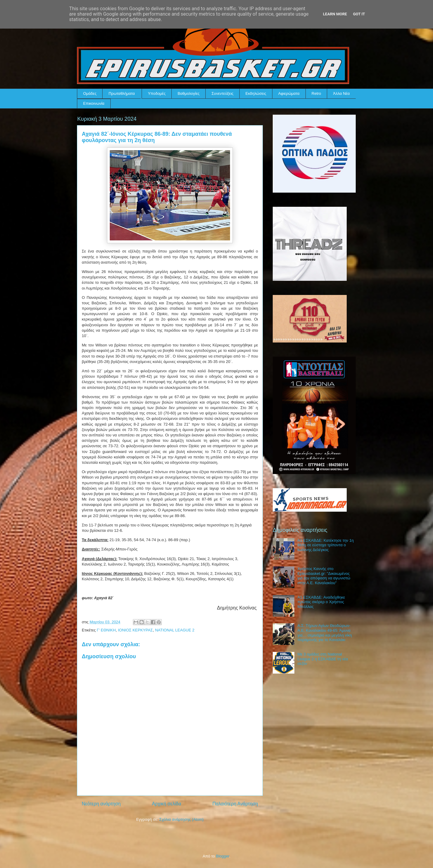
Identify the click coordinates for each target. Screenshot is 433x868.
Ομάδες (90, 93)
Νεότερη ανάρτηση (101, 804)
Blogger (223, 856)
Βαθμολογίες (189, 93)
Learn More (335, 14)
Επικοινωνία (94, 103)
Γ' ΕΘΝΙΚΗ (106, 630)
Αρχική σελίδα (166, 804)
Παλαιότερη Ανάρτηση (235, 804)
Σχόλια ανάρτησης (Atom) (181, 819)
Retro (316, 93)
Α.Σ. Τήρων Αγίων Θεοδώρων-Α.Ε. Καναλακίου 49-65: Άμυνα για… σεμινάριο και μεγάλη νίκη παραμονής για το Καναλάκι (325, 633)
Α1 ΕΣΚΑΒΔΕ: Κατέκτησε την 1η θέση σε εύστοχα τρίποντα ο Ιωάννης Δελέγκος (326, 545)
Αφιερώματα (289, 93)
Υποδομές (157, 93)
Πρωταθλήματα (122, 93)
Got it (359, 14)
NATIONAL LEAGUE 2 (175, 630)
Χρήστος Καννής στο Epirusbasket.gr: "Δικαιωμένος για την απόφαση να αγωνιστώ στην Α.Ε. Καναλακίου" (324, 576)
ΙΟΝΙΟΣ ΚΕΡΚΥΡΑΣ (135, 630)
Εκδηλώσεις (256, 93)
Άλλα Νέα (341, 93)
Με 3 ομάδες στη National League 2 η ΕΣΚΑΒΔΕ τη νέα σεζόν (323, 659)
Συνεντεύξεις (223, 93)
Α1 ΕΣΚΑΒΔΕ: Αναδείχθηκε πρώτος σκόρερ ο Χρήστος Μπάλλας (321, 602)
